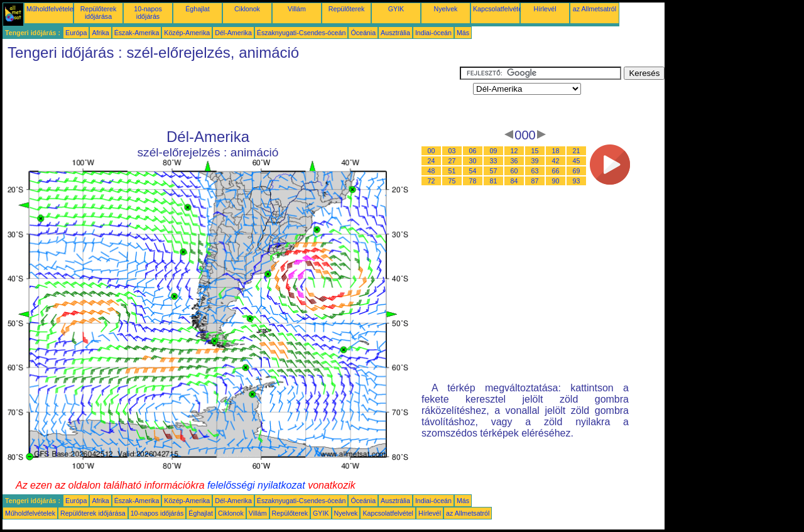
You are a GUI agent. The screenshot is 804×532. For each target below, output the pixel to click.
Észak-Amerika (137, 33)
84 (514, 181)
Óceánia (363, 33)
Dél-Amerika (233, 33)
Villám (297, 9)
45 (577, 161)
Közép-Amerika (187, 33)
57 (494, 171)
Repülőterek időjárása (98, 13)
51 (452, 171)
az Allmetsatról (595, 9)
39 (535, 161)
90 (556, 181)
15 (535, 151)
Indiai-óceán (433, 33)
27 (452, 161)
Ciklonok (247, 9)
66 (556, 171)
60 (514, 171)
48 (432, 171)
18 (556, 151)
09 (494, 151)
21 (577, 151)
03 (452, 151)
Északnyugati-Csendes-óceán (301, 33)
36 (514, 161)
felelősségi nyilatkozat (256, 485)
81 (494, 181)
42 (556, 161)
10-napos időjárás (148, 13)
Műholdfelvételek (52, 9)
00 (432, 151)
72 (432, 181)
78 (473, 181)
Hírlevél (545, 9)
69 (577, 171)
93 (577, 181)
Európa (76, 33)
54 (473, 171)
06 (473, 151)
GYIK (396, 9)
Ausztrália (395, 33)
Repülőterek (346, 9)
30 (473, 161)
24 (432, 161)
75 (452, 181)
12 (514, 151)
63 (535, 171)
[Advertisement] (231, 95)
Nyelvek (446, 9)
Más (463, 33)
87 (535, 181)
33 (494, 161)
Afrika (100, 33)
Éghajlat (198, 9)
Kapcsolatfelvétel (498, 9)
